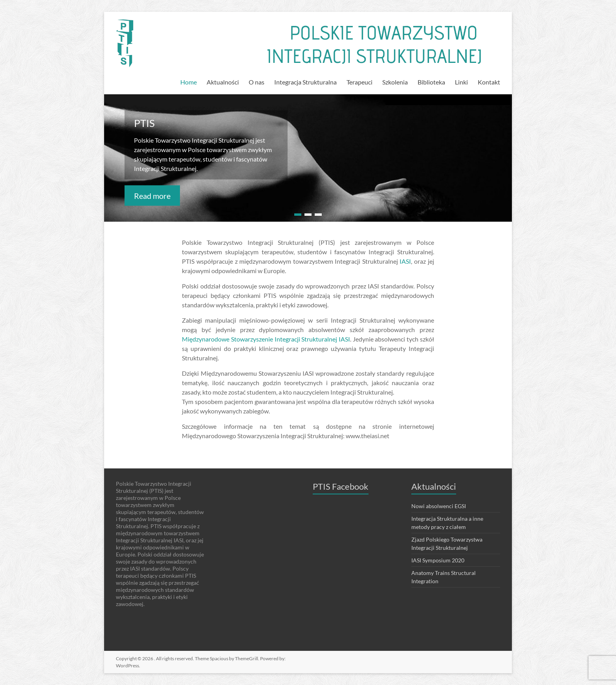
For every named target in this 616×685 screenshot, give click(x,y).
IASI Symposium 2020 (438, 560)
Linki (461, 82)
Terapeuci (359, 82)
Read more (152, 195)
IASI (405, 261)
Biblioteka (431, 82)
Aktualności (223, 82)
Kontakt (489, 82)
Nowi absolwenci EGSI (439, 506)
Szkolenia (395, 82)
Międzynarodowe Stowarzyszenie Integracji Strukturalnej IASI (266, 339)
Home (189, 82)
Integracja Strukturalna (305, 82)
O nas (257, 82)
